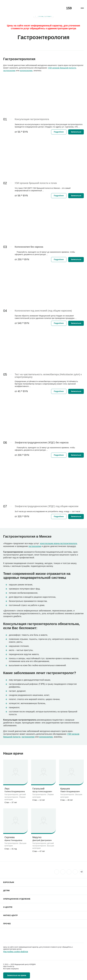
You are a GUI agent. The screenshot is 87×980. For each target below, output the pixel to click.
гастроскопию (9, 70)
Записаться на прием (17, 975)
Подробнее (59, 132)
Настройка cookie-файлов (16, 952)
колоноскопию (26, 70)
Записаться (76, 132)
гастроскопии (35, 546)
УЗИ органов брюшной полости (62, 68)
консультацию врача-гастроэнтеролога (59, 543)
